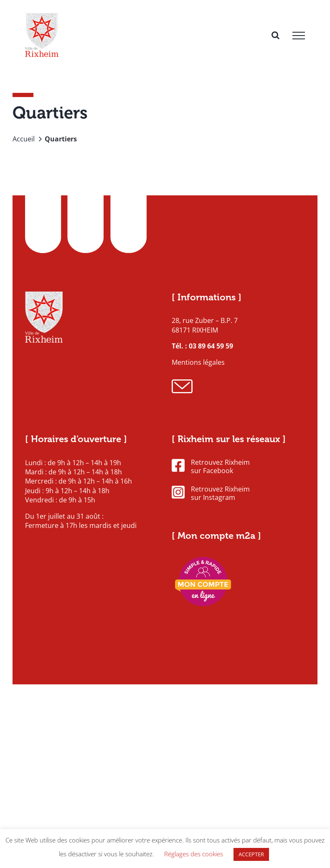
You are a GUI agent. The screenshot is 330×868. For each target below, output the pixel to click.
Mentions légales (198, 362)
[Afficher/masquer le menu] (299, 36)
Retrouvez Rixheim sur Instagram (211, 494)
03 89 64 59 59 (211, 346)
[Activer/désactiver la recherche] (275, 35)
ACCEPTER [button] (251, 854)
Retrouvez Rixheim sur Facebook (211, 467)
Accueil (24, 139)
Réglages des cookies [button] (194, 854)
